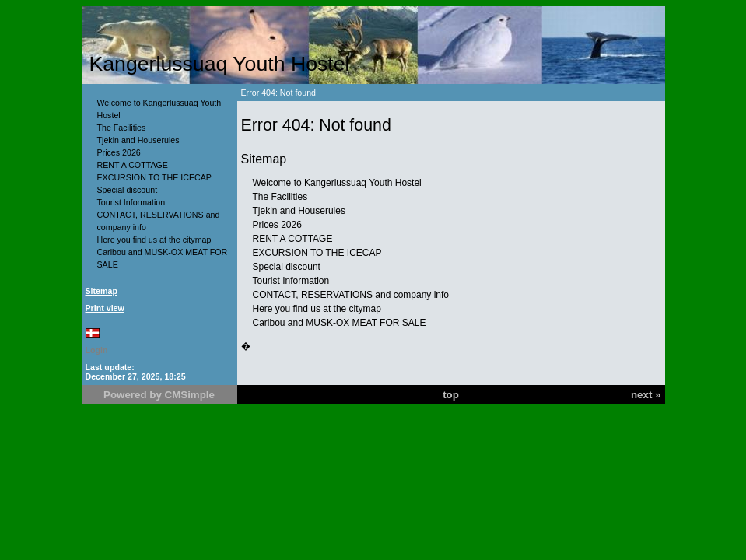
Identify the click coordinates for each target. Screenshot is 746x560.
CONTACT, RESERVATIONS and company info (351, 295)
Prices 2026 (119, 152)
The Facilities (122, 128)
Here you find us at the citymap (154, 240)
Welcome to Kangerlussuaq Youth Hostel (337, 183)
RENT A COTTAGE (133, 165)
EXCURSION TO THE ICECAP (154, 177)
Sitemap (102, 291)
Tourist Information (131, 202)
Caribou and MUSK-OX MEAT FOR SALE (340, 323)
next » (646, 395)
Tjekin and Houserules (138, 140)
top (451, 395)
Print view (105, 308)
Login (97, 350)
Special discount (128, 190)
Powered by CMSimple (159, 395)
